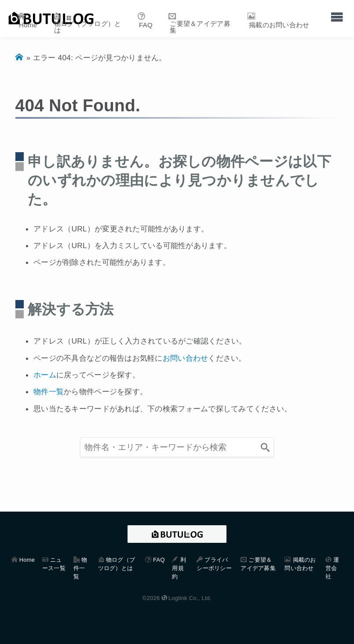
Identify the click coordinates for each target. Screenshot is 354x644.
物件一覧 (49, 392)
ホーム (45, 375)
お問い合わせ (186, 358)
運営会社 (332, 568)
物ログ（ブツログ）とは (88, 27)
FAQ (146, 25)
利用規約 (179, 568)
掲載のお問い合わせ (279, 25)
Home (28, 25)
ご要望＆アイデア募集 (200, 27)
